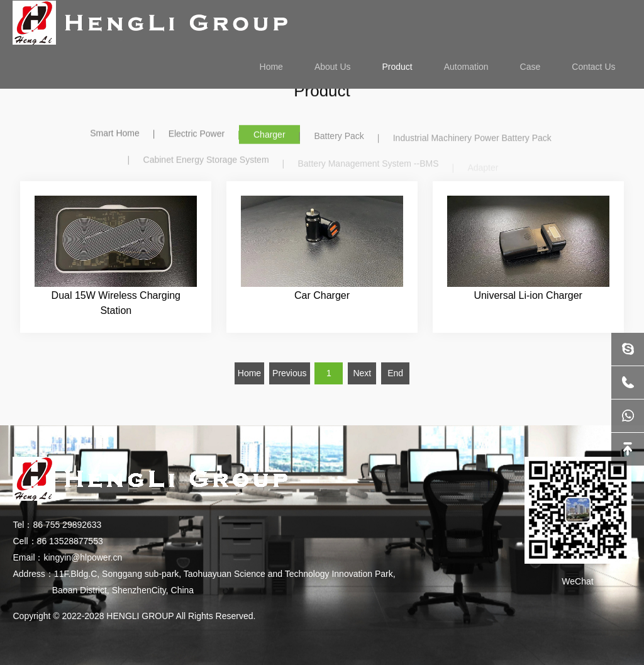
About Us (333, 67)
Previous (289, 373)
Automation (466, 67)
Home (271, 67)
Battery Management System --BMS (368, 167)
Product (397, 67)
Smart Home (115, 133)
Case (530, 67)
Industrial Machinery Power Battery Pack (472, 141)
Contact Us (593, 67)
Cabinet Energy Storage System (206, 164)
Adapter (483, 170)
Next (362, 373)
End (395, 373)
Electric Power (197, 135)
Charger (269, 136)
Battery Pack (339, 138)
